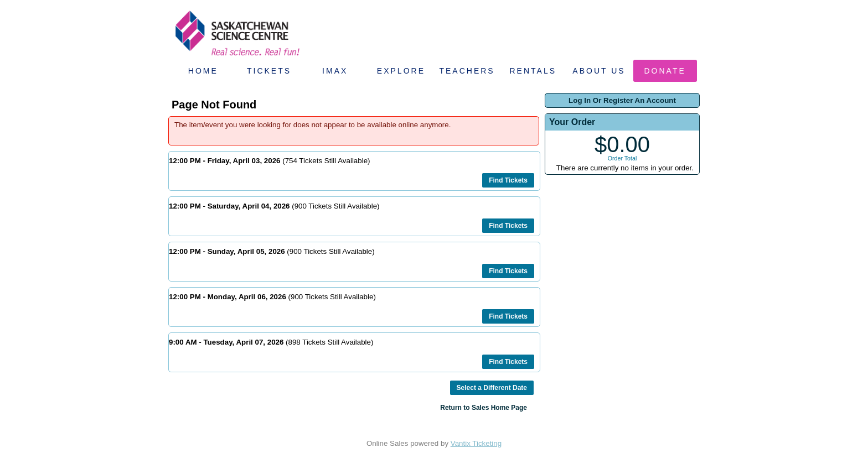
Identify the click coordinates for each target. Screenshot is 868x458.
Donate (665, 71)
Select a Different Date (492, 388)
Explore (401, 71)
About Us (599, 71)
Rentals (533, 71)
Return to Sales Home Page (484, 408)
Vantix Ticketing (476, 443)
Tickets (269, 71)
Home (203, 71)
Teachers (467, 71)
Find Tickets (508, 180)
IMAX (335, 71)
